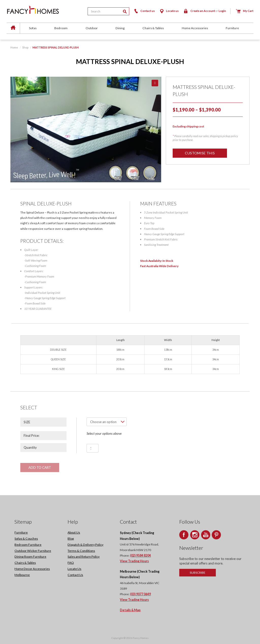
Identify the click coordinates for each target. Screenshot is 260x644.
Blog (71, 539)
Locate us (169, 11)
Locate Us (74, 569)
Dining (120, 28)
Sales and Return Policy (84, 557)
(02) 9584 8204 (140, 556)
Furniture (232, 28)
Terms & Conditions (81, 551)
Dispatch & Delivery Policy (85, 545)
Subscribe (198, 573)
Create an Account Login (205, 11)
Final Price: (31, 436)
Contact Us (75, 575)
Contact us (144, 11)
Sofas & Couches (26, 539)
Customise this (200, 153)
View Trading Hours (134, 561)
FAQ (71, 563)
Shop (25, 47)
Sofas (33, 28)
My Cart (245, 11)
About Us (74, 533)
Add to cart (40, 468)
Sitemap (23, 522)
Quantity (30, 447)
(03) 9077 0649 (140, 594)
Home (14, 47)
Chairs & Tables (153, 28)
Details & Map (130, 610)
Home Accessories (195, 28)
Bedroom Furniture (28, 545)
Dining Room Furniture (30, 557)
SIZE (27, 422)
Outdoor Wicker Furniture (33, 551)
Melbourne (22, 575)
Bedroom (61, 28)
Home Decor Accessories (32, 569)
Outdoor (92, 28)
